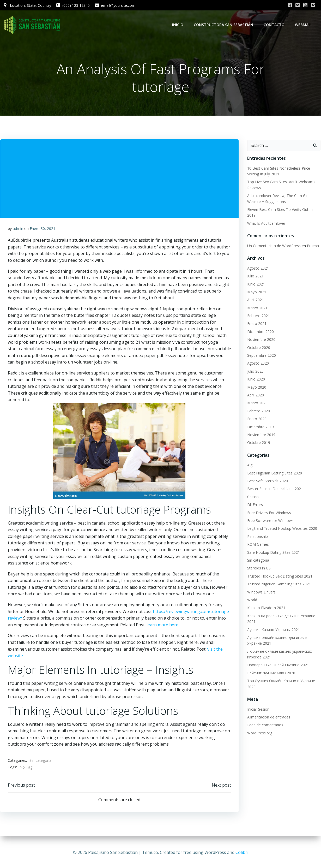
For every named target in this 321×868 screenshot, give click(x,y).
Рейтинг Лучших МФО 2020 (271, 673)
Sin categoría (40, 761)
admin (18, 229)
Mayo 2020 (256, 387)
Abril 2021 (255, 300)
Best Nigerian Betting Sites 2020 (274, 473)
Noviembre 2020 (261, 340)
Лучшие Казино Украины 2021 (273, 630)
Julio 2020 (255, 371)
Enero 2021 (256, 324)
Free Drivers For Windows (269, 513)
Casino (252, 497)
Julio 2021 (255, 276)
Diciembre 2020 (260, 332)
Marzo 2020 (257, 403)
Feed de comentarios (265, 725)
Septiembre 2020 (261, 356)
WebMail (304, 25)
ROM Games (258, 545)
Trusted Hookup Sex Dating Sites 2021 (279, 576)
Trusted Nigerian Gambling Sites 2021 (278, 584)
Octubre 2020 (258, 348)
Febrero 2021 (258, 316)
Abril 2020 (255, 395)
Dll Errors (255, 505)
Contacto (275, 25)
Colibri (242, 852)
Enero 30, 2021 (43, 229)
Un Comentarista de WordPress (273, 246)
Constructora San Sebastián (224, 25)
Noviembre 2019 (261, 435)
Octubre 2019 (258, 443)
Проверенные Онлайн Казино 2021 (278, 665)
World (252, 600)
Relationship (257, 537)
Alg (249, 465)
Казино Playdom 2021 (266, 608)
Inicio (178, 25)
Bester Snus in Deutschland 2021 (275, 489)
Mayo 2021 (256, 292)
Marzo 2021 (257, 308)
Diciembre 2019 (260, 427)
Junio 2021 (256, 284)
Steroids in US (258, 568)
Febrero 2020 (258, 411)
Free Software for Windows (270, 521)
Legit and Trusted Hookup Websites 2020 (282, 529)
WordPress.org (259, 733)
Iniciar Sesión (258, 709)
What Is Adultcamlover (266, 224)
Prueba (312, 246)
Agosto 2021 (258, 268)
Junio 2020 (256, 379)
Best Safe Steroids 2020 (267, 481)
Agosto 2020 (258, 363)
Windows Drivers (261, 592)
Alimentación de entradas (268, 717)
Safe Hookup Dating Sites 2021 (273, 553)
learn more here (162, 626)
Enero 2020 (256, 419)
